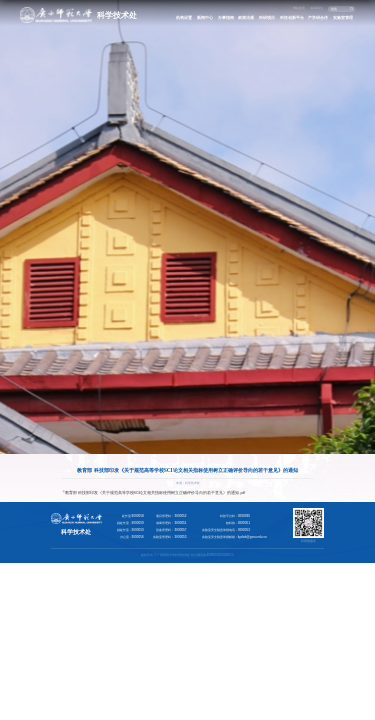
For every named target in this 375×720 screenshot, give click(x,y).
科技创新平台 (292, 17)
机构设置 (184, 17)
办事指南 (226, 17)
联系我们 (317, 8)
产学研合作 (318, 17)
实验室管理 (343, 17)
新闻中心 (205, 17)
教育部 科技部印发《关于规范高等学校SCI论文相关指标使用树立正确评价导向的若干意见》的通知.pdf (155, 493)
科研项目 (267, 17)
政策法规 (246, 17)
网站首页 (299, 8)
